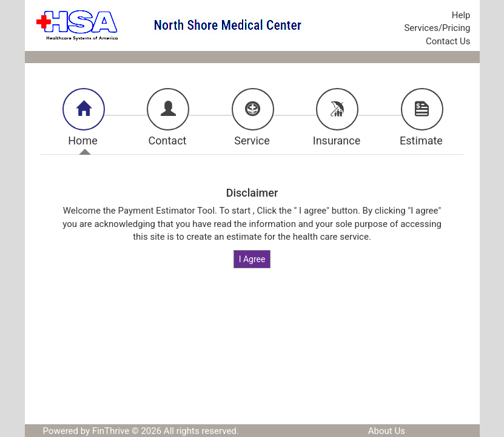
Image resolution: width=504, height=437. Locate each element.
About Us (387, 431)
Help (461, 15)
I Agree (252, 259)
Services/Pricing (437, 28)
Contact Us (448, 41)
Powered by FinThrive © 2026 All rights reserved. (141, 431)
